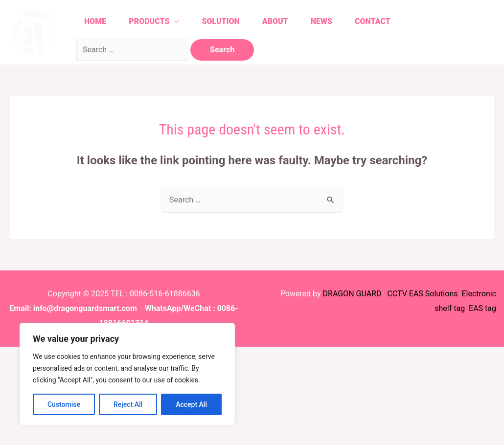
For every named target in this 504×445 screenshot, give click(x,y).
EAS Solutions (435, 294)
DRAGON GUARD (353, 294)
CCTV (397, 294)
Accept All (191, 404)
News (321, 21)
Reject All (128, 404)
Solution (220, 21)
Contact (373, 21)
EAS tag (481, 308)
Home (95, 21)
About (275, 21)
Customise (64, 404)
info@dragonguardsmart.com (85, 308)
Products (149, 21)
